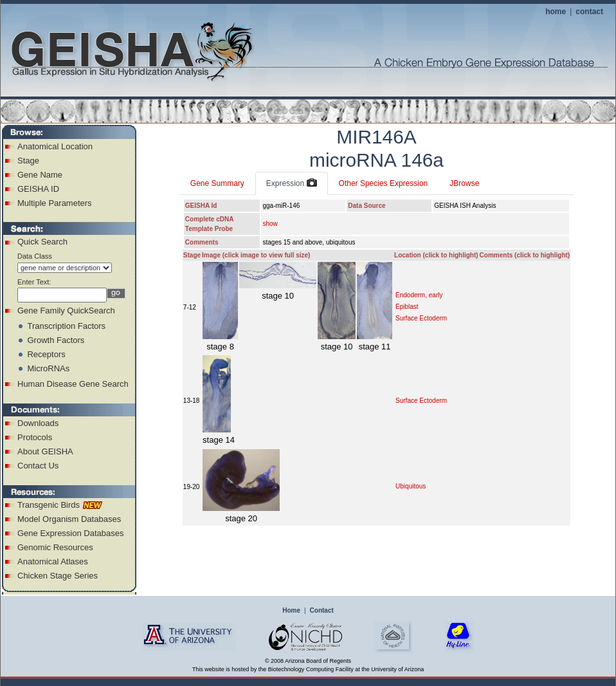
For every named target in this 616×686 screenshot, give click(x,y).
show (270, 224)
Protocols (35, 437)
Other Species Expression (384, 183)
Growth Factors (56, 340)
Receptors (46, 354)
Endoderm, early (419, 295)
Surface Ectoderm (421, 318)
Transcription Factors (66, 326)
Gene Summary (217, 183)
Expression (292, 183)
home (556, 12)
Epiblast (407, 307)
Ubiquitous (411, 486)
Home (291, 610)
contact (589, 12)
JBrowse (464, 183)
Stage (28, 161)
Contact (322, 610)
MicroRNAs (48, 368)
